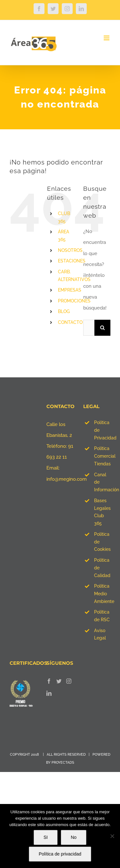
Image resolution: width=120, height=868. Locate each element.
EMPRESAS (70, 290)
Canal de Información (102, 482)
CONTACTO (70, 322)
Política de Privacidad (102, 430)
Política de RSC (102, 616)
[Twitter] (59, 681)
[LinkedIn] (49, 693)
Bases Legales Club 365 (102, 512)
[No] (112, 836)
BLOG (64, 311)
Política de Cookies (102, 542)
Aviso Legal (100, 634)
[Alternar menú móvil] (107, 38)
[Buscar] (102, 328)
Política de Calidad (102, 568)
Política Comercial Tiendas (102, 456)
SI (46, 837)
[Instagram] (69, 681)
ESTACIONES (72, 261)
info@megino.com (67, 479)
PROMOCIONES (74, 301)
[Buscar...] (89, 328)
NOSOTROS (70, 250)
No (74, 837)
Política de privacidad (60, 854)
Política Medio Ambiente (102, 594)
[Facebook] (49, 681)
